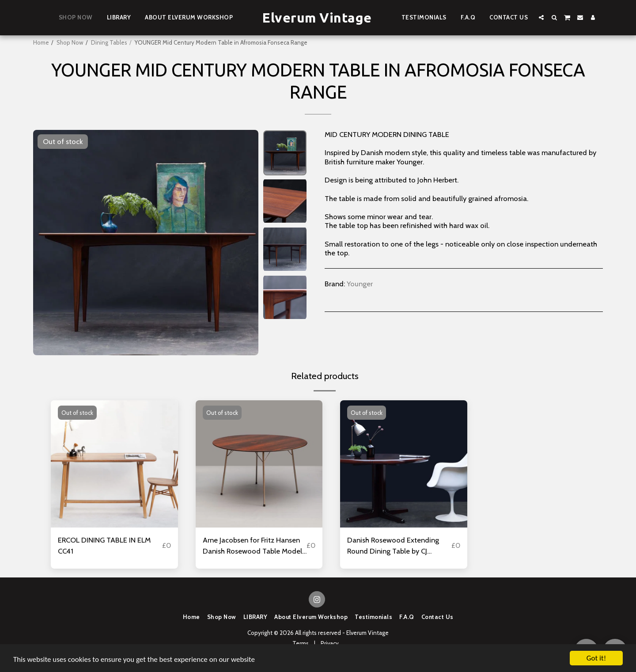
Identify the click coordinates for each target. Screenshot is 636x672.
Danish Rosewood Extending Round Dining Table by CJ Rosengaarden (393, 546)
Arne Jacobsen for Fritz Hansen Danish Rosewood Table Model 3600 (252, 546)
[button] (541, 17)
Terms (301, 643)
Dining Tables (109, 42)
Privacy (330, 643)
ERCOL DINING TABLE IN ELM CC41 (104, 545)
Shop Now (70, 42)
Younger (360, 284)
